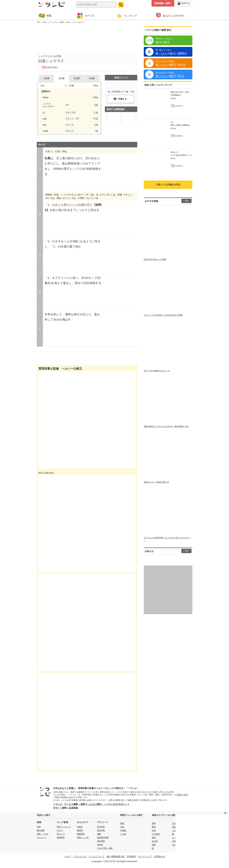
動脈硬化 (81, 834)
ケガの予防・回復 (105, 848)
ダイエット (42, 837)
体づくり (61, 834)
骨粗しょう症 (83, 837)
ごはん (175, 831)
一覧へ (186, 201)
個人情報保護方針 (116, 856)
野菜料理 (61, 837)
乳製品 (175, 827)
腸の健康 (41, 830)
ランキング (127, 15)
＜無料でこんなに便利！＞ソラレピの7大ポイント (104, 804)
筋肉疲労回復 (103, 837)
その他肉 (156, 834)
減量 (99, 834)
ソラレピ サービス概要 (65, 804)
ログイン (184, 3)
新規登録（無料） (164, 3)
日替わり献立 (182, 795)
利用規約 (131, 856)
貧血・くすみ (43, 834)
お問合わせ (159, 856)
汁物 (174, 841)
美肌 (39, 827)
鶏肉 (154, 823)
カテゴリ (86, 16)
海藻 (154, 845)
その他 (123, 834)
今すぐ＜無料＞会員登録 (65, 808)
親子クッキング (64, 827)
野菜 (154, 838)
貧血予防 (101, 830)
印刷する (123, 99)
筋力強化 (101, 827)
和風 (122, 823)
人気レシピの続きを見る (168, 185)
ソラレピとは (80, 856)
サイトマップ (145, 856)
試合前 (100, 845)
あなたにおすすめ (169, 15)
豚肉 (154, 827)
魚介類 (155, 841)
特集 (45, 15)
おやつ (60, 830)
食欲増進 (101, 841)
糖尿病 (80, 830)
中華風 (123, 831)
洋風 (122, 827)
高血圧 (80, 827)
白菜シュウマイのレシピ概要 (53, 22)
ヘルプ (67, 856)
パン (174, 838)
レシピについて (97, 856)
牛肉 (154, 831)
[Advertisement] (87, 37)
